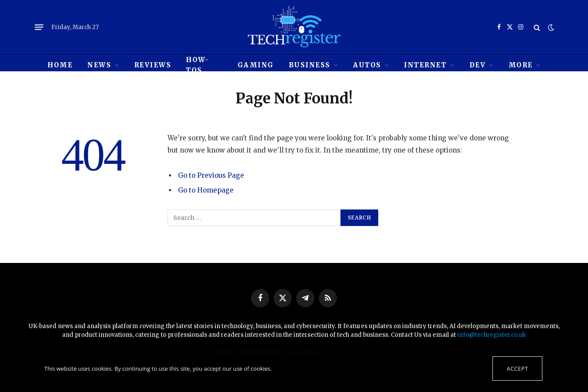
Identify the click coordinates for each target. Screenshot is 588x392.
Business (310, 65)
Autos (367, 65)
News (99, 65)
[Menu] (39, 27)
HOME (60, 65)
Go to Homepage (206, 190)
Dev (478, 65)
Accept (517, 369)
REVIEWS (153, 65)
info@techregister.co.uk (492, 335)
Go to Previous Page (211, 175)
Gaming (256, 65)
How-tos (197, 65)
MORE (521, 65)
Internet (425, 65)
